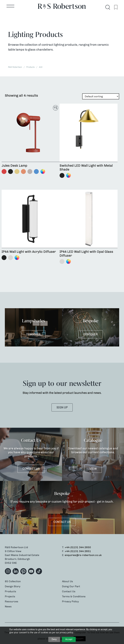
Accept (69, 639)
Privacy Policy (70, 601)
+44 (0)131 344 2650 (78, 547)
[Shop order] (101, 96)
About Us (67, 581)
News (8, 606)
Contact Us (31, 469)
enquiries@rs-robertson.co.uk (83, 555)
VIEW (93, 469)
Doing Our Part (71, 586)
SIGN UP (62, 407)
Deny (54, 639)
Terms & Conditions (74, 596)
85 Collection (13, 581)
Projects (10, 596)
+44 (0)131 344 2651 (78, 551)
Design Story (13, 586)
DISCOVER (33, 334)
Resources (12, 601)
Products (10, 591)
